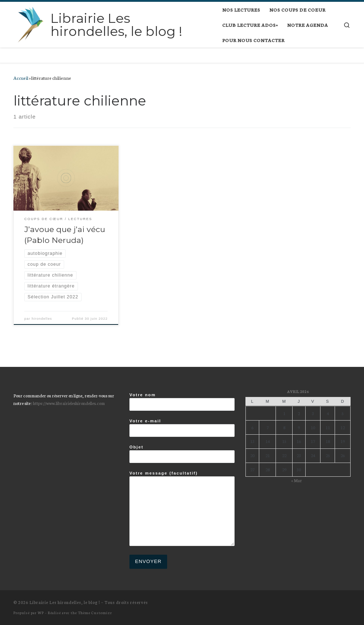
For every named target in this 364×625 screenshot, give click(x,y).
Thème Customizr (95, 612)
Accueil (21, 78)
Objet (182, 454)
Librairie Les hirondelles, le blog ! (65, 602)
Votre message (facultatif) (182, 508)
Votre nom (182, 402)
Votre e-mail (182, 428)
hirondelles (42, 319)
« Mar (297, 480)
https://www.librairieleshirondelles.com (69, 403)
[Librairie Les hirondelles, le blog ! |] (31, 24)
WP (41, 612)
